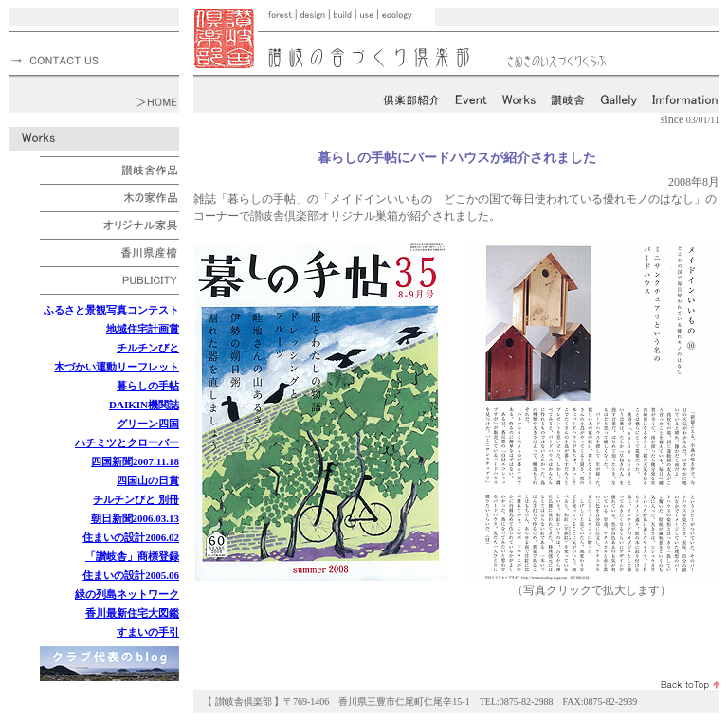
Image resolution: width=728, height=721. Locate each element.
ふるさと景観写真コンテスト (111, 310)
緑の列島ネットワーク (127, 594)
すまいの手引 (148, 632)
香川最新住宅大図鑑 (132, 613)
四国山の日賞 (148, 480)
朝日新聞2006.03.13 (136, 518)
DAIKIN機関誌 (144, 405)
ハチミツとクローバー (127, 442)
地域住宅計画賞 (143, 329)
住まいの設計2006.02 (131, 537)
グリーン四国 (148, 424)
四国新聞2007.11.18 (135, 461)
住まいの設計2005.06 (131, 575)
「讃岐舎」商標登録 (132, 556)
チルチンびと (148, 348)
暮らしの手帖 (148, 386)
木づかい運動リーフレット (117, 367)
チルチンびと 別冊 (136, 499)
